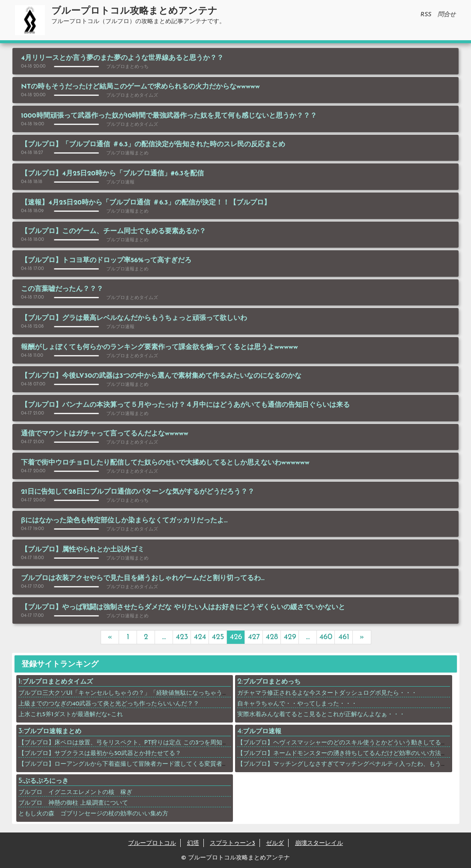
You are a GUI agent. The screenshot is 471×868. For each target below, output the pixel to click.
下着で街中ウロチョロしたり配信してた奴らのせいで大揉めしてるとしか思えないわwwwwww (165, 463)
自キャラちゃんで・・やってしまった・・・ (297, 704)
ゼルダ (275, 843)
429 (290, 637)
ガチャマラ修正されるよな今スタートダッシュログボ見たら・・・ (327, 693)
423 (182, 637)
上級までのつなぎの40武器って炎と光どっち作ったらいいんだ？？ (109, 704)
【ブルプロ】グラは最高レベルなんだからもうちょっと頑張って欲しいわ (134, 318)
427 (254, 637)
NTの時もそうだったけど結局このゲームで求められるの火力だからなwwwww (140, 87)
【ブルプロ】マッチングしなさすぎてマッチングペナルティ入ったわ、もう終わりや (351, 764)
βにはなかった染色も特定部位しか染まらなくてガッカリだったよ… (124, 521)
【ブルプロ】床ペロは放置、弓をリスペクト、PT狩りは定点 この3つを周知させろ (130, 743)
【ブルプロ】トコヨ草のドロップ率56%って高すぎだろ (106, 261)
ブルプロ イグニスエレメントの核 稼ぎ (75, 792)
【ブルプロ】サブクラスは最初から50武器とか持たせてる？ (100, 754)
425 (218, 637)
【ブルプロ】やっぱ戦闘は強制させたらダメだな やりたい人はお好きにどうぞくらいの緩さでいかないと (183, 607)
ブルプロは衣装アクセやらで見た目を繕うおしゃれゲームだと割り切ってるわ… (143, 578)
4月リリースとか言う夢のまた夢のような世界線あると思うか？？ (122, 58)
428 (272, 637)
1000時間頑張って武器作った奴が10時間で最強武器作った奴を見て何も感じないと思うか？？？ (169, 116)
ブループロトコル (152, 843)
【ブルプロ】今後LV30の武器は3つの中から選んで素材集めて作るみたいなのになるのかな (161, 376)
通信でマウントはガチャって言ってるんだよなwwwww (105, 434)
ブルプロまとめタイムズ (58, 682)
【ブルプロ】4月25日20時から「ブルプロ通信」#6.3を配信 (112, 174)
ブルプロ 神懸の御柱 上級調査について (76, 803)
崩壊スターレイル (319, 843)
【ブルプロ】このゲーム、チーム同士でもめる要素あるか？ (113, 231)
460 (326, 637)
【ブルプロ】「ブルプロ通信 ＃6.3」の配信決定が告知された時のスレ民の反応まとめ (153, 145)
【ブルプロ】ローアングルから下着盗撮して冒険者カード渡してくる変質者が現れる (132, 764)
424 (200, 637)
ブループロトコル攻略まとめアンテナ (134, 11)
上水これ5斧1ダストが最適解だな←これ (71, 715)
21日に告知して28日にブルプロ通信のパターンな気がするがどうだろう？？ (138, 492)
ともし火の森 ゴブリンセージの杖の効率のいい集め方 (93, 814)
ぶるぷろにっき (46, 781)
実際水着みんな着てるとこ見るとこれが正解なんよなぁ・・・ (321, 715)
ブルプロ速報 (262, 732)
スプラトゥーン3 (233, 843)
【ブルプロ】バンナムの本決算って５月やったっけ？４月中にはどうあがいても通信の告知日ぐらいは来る (185, 405)
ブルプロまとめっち (272, 682)
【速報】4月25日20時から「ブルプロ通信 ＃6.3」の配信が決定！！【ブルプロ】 (146, 203)
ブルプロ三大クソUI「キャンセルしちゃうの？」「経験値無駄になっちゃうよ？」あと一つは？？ (151, 693)
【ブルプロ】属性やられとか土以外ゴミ (83, 550)
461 (344, 637)
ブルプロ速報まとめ (52, 732)
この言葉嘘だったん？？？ (62, 289)
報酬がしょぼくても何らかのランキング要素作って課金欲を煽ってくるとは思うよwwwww (159, 347)
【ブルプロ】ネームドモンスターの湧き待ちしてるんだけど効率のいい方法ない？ (348, 754)
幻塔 (193, 843)
